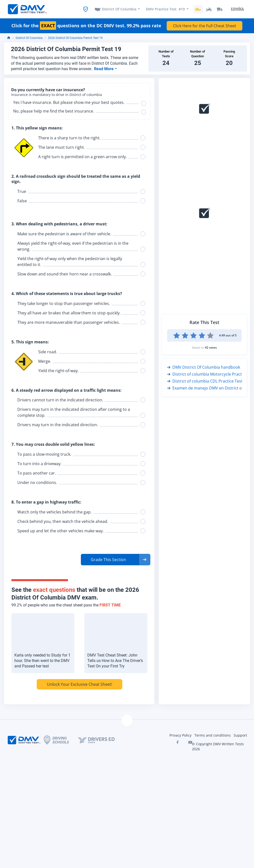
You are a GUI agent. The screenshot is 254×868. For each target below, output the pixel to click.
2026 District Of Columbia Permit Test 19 (75, 38)
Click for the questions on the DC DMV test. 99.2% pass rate (86, 26)
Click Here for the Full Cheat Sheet (205, 26)
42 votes (211, 347)
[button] (116, 560)
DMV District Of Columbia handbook (204, 367)
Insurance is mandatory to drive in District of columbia (57, 95)
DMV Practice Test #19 (165, 9)
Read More (104, 69)
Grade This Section (108, 560)
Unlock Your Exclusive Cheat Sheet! (79, 684)
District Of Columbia (119, 9)
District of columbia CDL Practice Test (205, 381)
